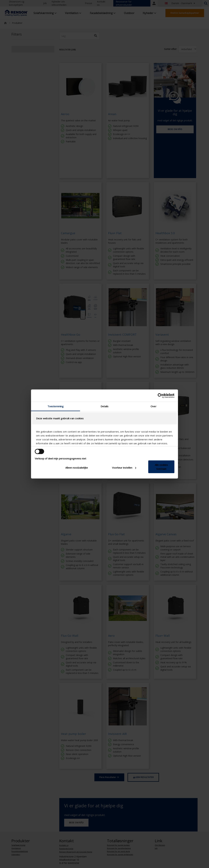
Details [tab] (105, 406)
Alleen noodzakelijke (77, 468)
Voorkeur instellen (124, 468)
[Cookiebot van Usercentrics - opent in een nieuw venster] (160, 396)
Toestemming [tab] (56, 406)
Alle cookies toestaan (161, 467)
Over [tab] (153, 406)
